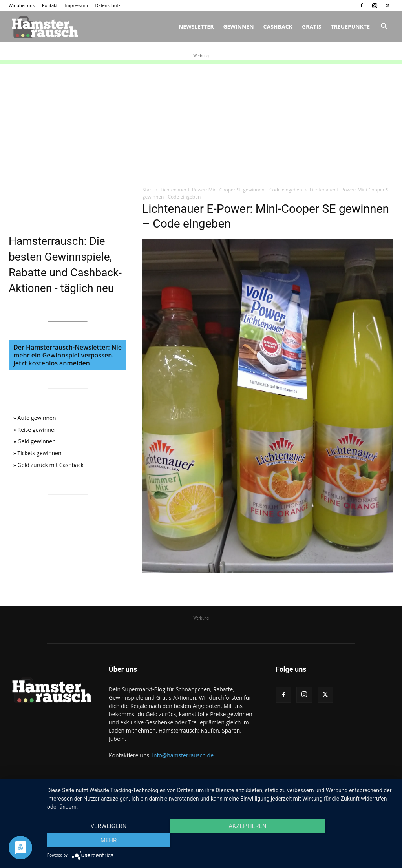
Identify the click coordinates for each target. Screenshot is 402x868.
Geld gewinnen (37, 441)
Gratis (312, 26)
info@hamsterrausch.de (183, 755)
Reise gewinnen (38, 429)
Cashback (278, 26)
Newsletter (196, 26)
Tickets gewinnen (40, 453)
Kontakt (50, 5)
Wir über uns (22, 5)
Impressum (77, 5)
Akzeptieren (221, 841)
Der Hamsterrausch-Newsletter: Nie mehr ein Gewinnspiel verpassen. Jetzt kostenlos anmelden (68, 355)
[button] (384, 27)
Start (148, 190)
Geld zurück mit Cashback (51, 465)
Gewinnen (238, 26)
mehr (342, 841)
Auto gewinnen (37, 418)
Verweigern (99, 841)
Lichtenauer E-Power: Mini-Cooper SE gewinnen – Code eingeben (231, 190)
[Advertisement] (201, 119)
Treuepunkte (350, 26)
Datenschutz (108, 5)
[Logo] (44, 27)
